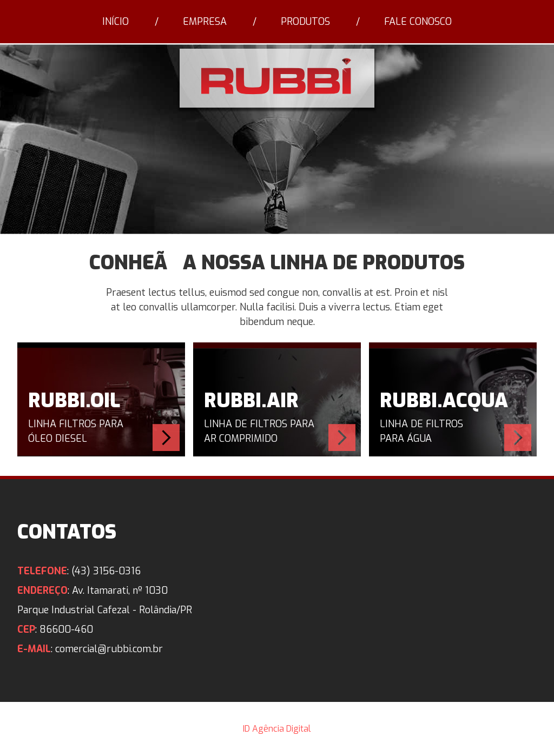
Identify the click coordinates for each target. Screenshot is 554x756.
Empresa (205, 22)
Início (116, 22)
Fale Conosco (418, 22)
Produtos (305, 22)
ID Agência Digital (277, 729)
